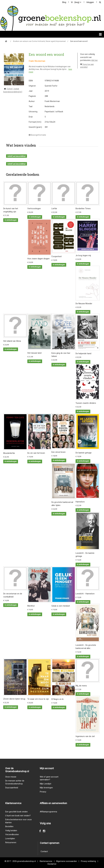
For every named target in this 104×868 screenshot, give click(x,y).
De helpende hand (83, 353)
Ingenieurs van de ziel (85, 736)
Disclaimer (52, 864)
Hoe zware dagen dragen (38, 259)
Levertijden (10, 839)
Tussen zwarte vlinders (86, 403)
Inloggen (90, 2)
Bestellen (9, 826)
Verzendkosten (12, 834)
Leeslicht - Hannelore (85, 594)
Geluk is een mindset (61, 606)
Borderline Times (83, 209)
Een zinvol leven (58, 452)
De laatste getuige (84, 453)
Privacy (43, 792)
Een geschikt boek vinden (16, 812)
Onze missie (11, 777)
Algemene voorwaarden (67, 861)
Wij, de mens (81, 686)
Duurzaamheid (12, 788)
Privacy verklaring (88, 861)
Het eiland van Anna (12, 341)
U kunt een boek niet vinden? (18, 816)
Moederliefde (9, 453)
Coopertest (57, 256)
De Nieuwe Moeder (84, 304)
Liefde (54, 209)
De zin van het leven (36, 453)
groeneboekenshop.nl (27, 861)
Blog (64, 2)
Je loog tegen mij (83, 255)
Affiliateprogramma (48, 812)
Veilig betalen (11, 831)
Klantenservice (46, 861)
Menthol (31, 606)
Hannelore (80, 502)
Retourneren (11, 842)
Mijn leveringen (46, 788)
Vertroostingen (34, 209)
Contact (44, 851)
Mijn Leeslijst (45, 784)
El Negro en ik (57, 699)
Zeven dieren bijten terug (14, 699)
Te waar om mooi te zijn (38, 699)
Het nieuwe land (34, 353)
